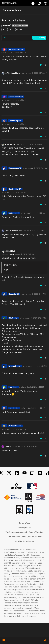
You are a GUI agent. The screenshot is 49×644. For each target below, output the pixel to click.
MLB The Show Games (24, 541)
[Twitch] (32, 473)
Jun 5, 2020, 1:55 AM (18, 124)
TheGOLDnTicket (11, 231)
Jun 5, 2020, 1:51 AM (37, 73)
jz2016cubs (14, 408)
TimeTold (8, 446)
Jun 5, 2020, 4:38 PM (29, 446)
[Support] (40, 3)
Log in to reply (39, 38)
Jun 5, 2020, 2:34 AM (18, 192)
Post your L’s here (27, 258)
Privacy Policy (24, 528)
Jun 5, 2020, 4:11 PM (38, 366)
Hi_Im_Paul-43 (10, 144)
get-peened (14, 213)
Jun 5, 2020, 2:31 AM (39, 168)
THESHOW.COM (9, 3)
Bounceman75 (15, 168)
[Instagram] (9, 473)
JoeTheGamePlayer (12, 73)
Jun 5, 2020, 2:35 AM (37, 213)
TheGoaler (13, 318)
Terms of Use (25, 523)
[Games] (33, 3)
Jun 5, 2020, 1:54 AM (18, 100)
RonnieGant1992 (16, 97)
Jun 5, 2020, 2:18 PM (36, 318)
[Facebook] (17, 473)
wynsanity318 (15, 366)
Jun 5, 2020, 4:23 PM (35, 387)
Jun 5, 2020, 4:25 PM (18, 429)
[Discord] (40, 473)
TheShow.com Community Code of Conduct (24, 532)
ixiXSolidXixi (10, 251)
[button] (4, 640)
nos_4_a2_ (13, 387)
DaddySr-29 (14, 294)
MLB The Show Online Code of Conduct (25, 537)
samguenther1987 (16, 49)
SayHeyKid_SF (15, 189)
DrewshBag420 (15, 121)
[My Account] (46, 3)
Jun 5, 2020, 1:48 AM (18, 53)
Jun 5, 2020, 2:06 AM (33, 144)
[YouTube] (24, 473)
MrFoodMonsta (15, 426)
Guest (12, 254)
